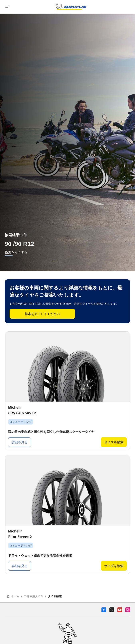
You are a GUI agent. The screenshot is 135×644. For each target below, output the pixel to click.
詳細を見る (20, 442)
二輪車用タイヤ (34, 596)
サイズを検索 (114, 442)
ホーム (13, 596)
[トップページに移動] (71, 7)
